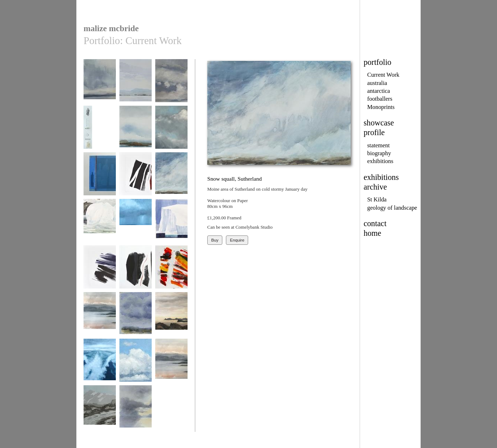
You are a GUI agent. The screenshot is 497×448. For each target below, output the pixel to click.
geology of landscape (392, 208)
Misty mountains (136, 317)
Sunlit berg (171, 224)
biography (379, 153)
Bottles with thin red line (100, 180)
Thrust (100, 270)
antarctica (379, 91)
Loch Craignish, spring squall (171, 133)
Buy (215, 240)
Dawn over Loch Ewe (136, 413)
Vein (136, 270)
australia (377, 83)
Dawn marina (136, 84)
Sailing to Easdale (136, 364)
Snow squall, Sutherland (171, 180)
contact (375, 223)
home (372, 233)
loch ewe (100, 317)
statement (378, 145)
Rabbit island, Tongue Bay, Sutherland (171, 322)
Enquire (237, 240)
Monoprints (381, 107)
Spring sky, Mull (136, 131)
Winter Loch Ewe (171, 364)
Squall (136, 224)
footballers (380, 99)
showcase (379, 123)
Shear (136, 177)
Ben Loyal (100, 84)
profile (374, 132)
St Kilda (377, 199)
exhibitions (380, 161)
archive (375, 187)
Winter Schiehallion (100, 413)
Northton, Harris (100, 131)
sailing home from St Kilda (100, 366)
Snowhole (100, 224)
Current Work (383, 75)
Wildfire (171, 270)
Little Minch (171, 84)
